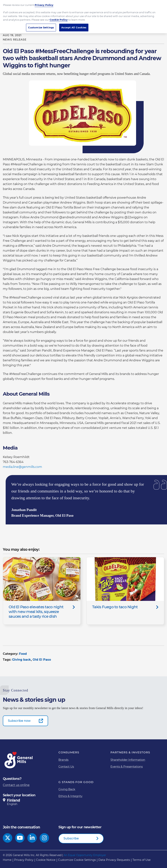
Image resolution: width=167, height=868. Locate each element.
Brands (63, 760)
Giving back (21, 660)
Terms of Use (142, 860)
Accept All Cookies (74, 25)
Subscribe (71, 838)
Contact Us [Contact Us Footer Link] (66, 766)
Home (7, 860)
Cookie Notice (46, 860)
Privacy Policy (44, 3)
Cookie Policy (59, 18)
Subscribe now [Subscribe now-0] (19, 721)
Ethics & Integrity (70, 796)
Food (23, 654)
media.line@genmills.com (22, 467)
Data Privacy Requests (114, 860)
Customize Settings (41, 25)
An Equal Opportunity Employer (85, 855)
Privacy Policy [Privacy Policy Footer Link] (24, 860)
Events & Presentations (127, 766)
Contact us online (16, 785)
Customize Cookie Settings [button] (77, 860)
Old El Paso (42, 660)
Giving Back (67, 789)
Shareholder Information (128, 760)
